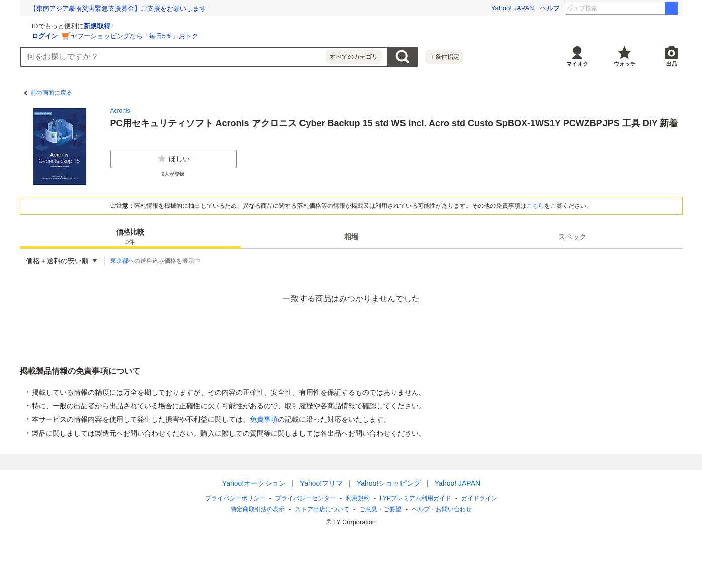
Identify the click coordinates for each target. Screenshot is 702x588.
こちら (535, 206)
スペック (572, 237)
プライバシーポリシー (235, 498)
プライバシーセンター (306, 498)
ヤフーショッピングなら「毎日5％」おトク (254, 36)
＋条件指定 (444, 57)
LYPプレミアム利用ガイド (416, 498)
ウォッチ (625, 64)
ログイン (164, 36)
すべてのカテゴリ (354, 57)
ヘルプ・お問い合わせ (442, 509)
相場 (351, 237)
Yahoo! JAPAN (513, 8)
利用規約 (358, 498)
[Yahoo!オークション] (83, 25)
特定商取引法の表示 (258, 509)
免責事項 (264, 419)
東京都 (119, 261)
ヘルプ (550, 8)
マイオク (577, 64)
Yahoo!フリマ (321, 483)
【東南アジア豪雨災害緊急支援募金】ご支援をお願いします (118, 8)
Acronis (120, 111)
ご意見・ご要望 (380, 509)
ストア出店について (322, 509)
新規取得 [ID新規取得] (217, 26)
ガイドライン (479, 498)
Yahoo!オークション (254, 483)
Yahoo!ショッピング (388, 483)
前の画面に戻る (51, 93)
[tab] (130, 237)
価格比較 (130, 237)
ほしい (173, 159)
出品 (672, 64)
